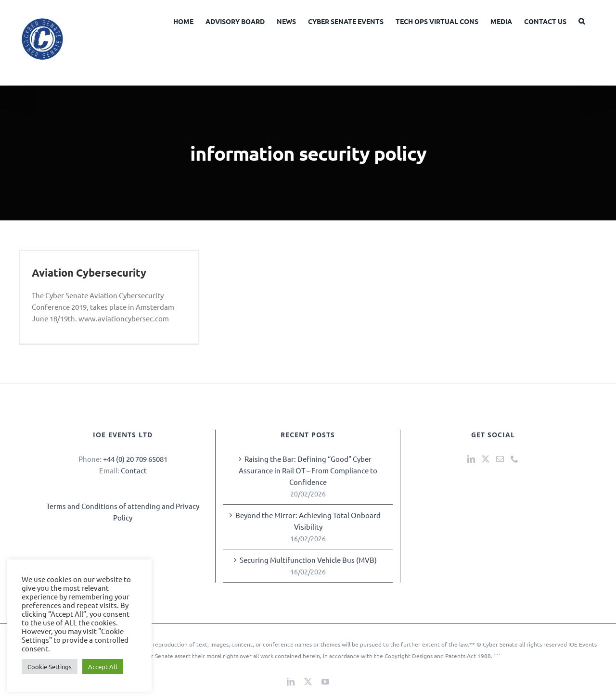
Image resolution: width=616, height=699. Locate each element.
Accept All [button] (103, 667)
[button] (582, 20)
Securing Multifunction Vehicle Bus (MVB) (308, 560)
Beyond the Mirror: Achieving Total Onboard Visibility (308, 521)
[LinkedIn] (471, 459)
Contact (134, 470)
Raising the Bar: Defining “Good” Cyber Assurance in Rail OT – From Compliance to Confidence (308, 470)
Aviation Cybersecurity (89, 273)
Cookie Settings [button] (50, 667)
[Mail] (500, 459)
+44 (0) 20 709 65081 (135, 459)
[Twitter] (486, 459)
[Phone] (514, 459)
